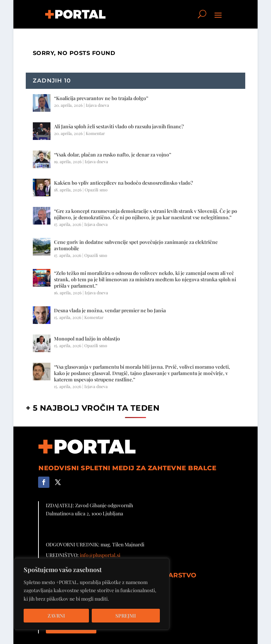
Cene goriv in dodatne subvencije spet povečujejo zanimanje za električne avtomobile (136, 245)
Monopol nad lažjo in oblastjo (87, 339)
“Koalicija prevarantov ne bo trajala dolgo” (101, 98)
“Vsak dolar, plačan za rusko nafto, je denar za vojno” (113, 155)
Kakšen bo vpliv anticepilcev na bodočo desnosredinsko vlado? (124, 183)
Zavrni (56, 616)
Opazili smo (96, 190)
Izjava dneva (97, 105)
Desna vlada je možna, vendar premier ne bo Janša (110, 310)
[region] (92, 594)
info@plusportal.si (100, 555)
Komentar (95, 133)
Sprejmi (126, 616)
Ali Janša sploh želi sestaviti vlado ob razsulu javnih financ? (119, 126)
